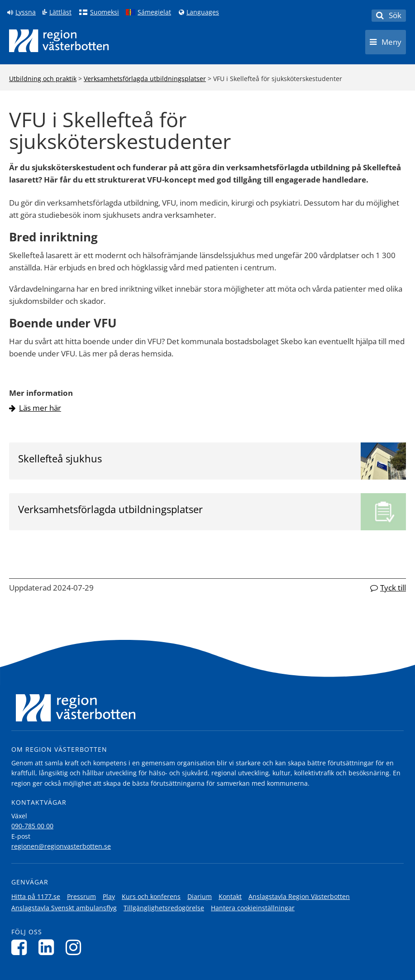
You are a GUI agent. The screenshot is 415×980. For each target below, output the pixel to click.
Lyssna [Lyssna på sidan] (26, 12)
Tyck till (393, 588)
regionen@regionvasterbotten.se (61, 846)
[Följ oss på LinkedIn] (49, 947)
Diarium (200, 896)
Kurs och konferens (151, 896)
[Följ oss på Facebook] (21, 947)
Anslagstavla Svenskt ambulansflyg (64, 908)
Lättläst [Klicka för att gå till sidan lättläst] (60, 12)
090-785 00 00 (32, 826)
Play (109, 896)
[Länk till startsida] (59, 41)
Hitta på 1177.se (36, 896)
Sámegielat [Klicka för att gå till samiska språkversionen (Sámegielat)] (154, 12)
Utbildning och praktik (43, 79)
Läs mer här (40, 408)
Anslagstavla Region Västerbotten (299, 896)
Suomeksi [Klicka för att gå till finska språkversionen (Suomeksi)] (105, 12)
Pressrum (81, 896)
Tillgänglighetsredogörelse (164, 908)
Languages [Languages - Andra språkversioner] (203, 12)
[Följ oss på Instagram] (76, 947)
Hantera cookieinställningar (253, 908)
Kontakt (230, 896)
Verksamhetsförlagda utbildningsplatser (145, 79)
